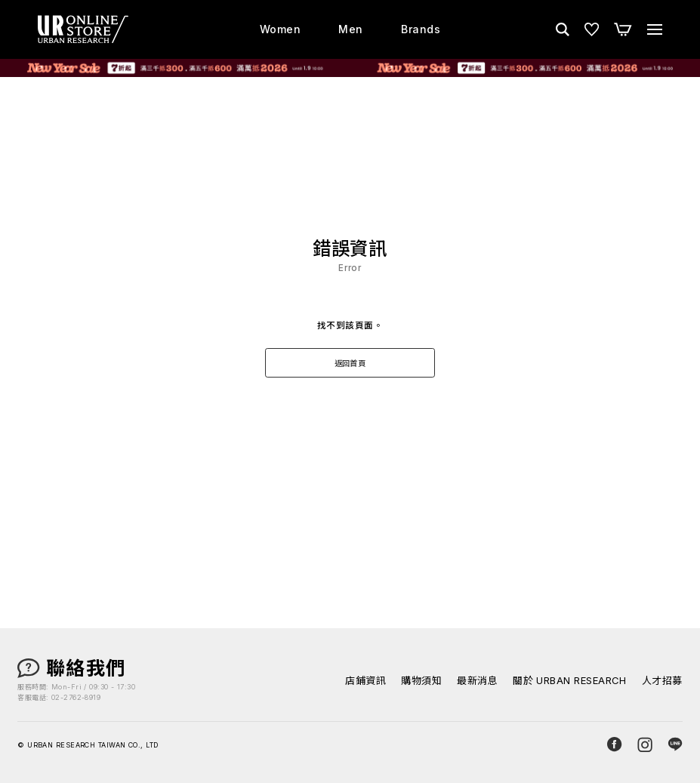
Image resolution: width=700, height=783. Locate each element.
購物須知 (421, 681)
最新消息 (477, 681)
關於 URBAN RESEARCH (570, 681)
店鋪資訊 (365, 681)
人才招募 (662, 681)
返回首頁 (350, 363)
